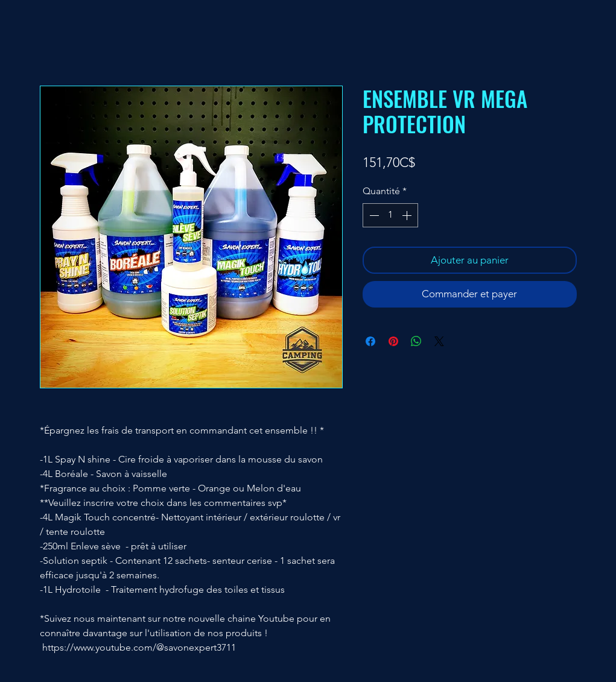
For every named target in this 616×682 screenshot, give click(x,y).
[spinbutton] (390, 215)
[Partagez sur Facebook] (370, 341)
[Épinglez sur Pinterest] (393, 341)
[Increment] (408, 215)
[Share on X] (439, 341)
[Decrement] (373, 215)
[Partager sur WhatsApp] (416, 341)
